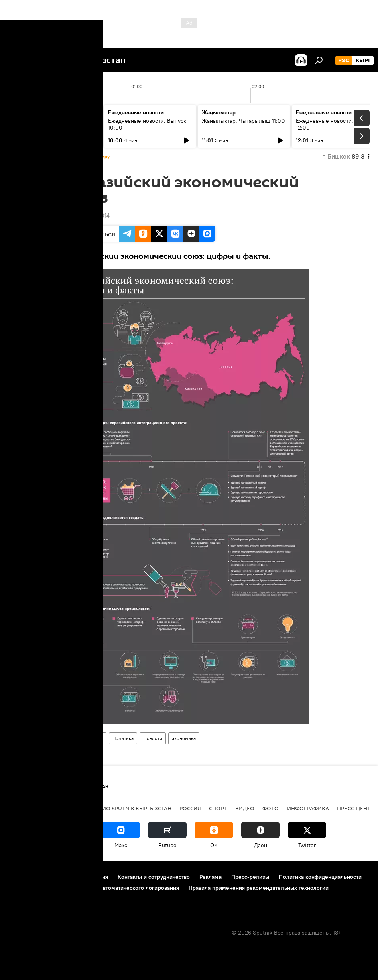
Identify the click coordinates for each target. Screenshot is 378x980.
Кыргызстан (26, 808)
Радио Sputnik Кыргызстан (131, 808)
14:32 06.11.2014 (89, 216)
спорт (218, 808)
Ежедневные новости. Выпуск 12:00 (335, 124)
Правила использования (76, 877)
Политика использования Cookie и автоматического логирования (94, 888)
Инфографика (87, 738)
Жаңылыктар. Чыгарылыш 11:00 (243, 121)
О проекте (22, 877)
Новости (153, 738)
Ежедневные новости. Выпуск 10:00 (147, 124)
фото (271, 808)
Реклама (210, 877)
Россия (190, 808)
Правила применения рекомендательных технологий (259, 888)
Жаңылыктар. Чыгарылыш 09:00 (48, 124)
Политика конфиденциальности (320, 877)
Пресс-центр (355, 808)
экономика (184, 738)
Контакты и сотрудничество (154, 877)
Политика (123, 738)
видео (245, 808)
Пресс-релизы (250, 877)
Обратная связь (28, 899)
